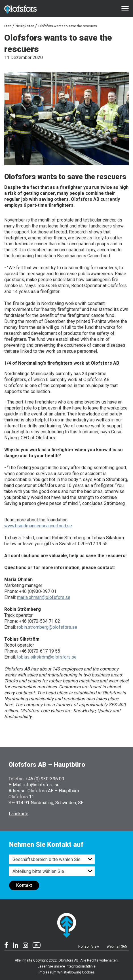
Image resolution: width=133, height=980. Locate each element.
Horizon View (89, 946)
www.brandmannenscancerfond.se (38, 526)
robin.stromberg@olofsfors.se (47, 627)
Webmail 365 (117, 946)
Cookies (88, 972)
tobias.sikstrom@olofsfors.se (47, 657)
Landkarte (19, 814)
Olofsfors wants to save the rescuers (68, 26)
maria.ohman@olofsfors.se (44, 597)
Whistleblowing (69, 972)
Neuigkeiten (25, 26)
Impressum (47, 972)
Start (8, 26)
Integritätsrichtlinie (81, 966)
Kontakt (24, 885)
